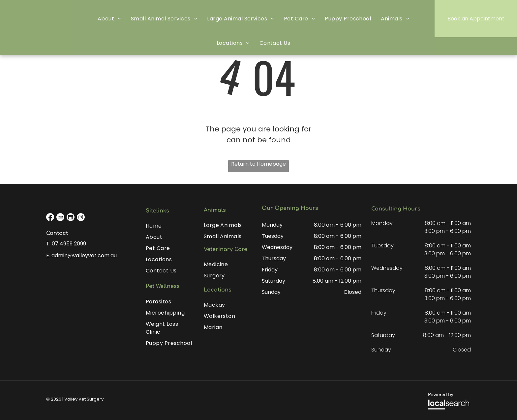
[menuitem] (109, 19)
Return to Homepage (258, 164)
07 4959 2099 (69, 244)
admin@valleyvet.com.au (84, 255)
